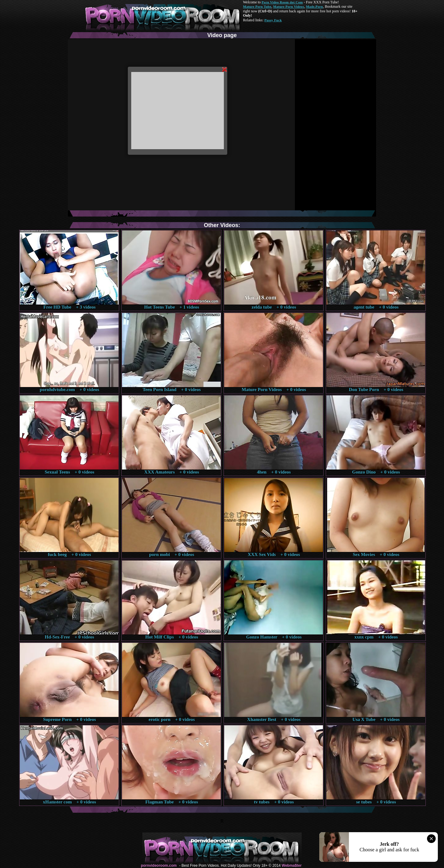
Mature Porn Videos (289, 6)
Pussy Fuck (273, 20)
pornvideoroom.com (159, 866)
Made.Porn (314, 6)
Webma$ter (291, 866)
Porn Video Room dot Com (282, 2)
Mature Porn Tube (257, 6)
